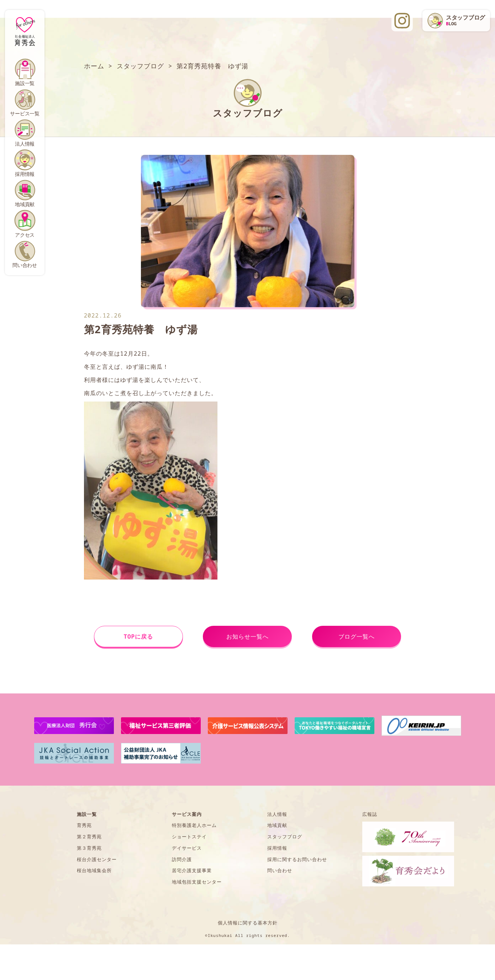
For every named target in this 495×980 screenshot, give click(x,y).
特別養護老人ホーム (194, 825)
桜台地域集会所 (94, 870)
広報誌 (370, 814)
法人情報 (25, 144)
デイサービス (187, 848)
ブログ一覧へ (357, 636)
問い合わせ (25, 265)
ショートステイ (189, 837)
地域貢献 (25, 204)
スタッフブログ (285, 837)
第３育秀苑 (89, 848)
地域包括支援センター (197, 882)
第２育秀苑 (89, 837)
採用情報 (25, 174)
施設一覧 (25, 83)
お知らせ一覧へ (247, 636)
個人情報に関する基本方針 (248, 923)
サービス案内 (187, 814)
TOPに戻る (138, 636)
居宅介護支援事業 (192, 870)
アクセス (25, 235)
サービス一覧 (25, 113)
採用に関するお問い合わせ (297, 859)
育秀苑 (84, 825)
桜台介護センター (97, 859)
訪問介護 (182, 859)
